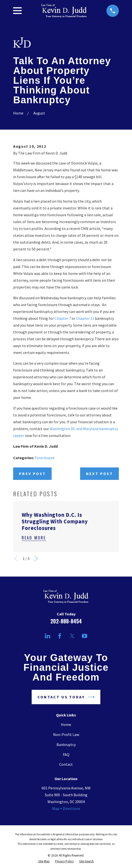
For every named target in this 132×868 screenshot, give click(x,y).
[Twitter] (72, 636)
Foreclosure (45, 458)
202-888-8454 (66, 621)
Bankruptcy (66, 744)
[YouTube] (85, 636)
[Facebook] (60, 636)
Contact (66, 764)
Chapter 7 (63, 318)
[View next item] (36, 558)
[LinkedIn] (47, 636)
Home (66, 724)
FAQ (66, 754)
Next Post (99, 474)
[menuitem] (44, 861)
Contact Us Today (66, 697)
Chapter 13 (85, 318)
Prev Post (32, 474)
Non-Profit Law (66, 734)
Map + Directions (66, 808)
